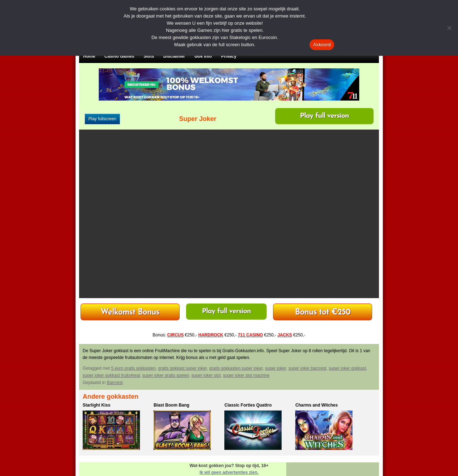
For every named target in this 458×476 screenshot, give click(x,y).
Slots (149, 56)
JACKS (285, 335)
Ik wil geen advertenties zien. (229, 472)
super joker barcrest (307, 368)
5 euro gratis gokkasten (133, 368)
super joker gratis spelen (166, 375)
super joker (276, 368)
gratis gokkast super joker (182, 368)
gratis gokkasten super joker (236, 368)
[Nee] (449, 28)
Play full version (324, 116)
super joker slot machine (246, 375)
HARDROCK (211, 335)
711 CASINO (250, 335)
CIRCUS (175, 335)
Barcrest (115, 383)
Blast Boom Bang (171, 405)
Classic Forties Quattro (248, 405)
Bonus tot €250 (323, 313)
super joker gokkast (347, 368)
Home (89, 56)
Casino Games (119, 56)
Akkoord (322, 45)
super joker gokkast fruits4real (111, 375)
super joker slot (206, 375)
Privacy (229, 56)
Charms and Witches (316, 405)
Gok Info (203, 56)
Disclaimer (174, 56)
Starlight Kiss (96, 405)
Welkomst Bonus (130, 313)
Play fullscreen (102, 119)
